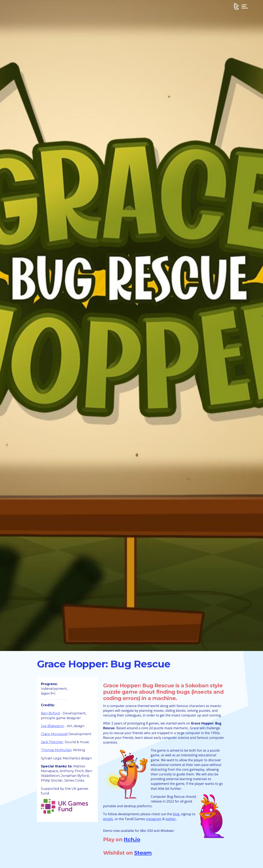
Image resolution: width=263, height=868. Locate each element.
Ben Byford (50, 713)
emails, (109, 819)
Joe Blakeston (52, 726)
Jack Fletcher (52, 742)
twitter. (171, 819)
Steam (143, 853)
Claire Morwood (54, 734)
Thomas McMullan (56, 750)
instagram (154, 819)
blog (176, 814)
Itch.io (132, 839)
